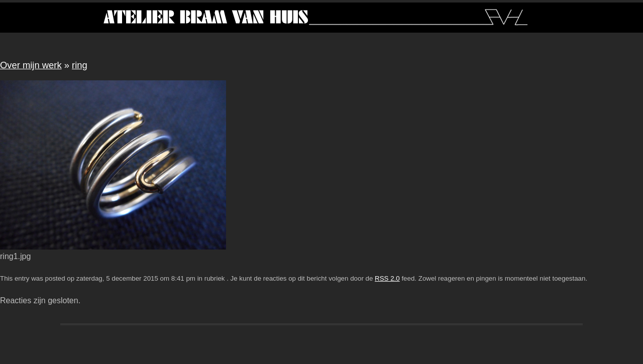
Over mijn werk (31, 65)
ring (80, 65)
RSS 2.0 (387, 278)
